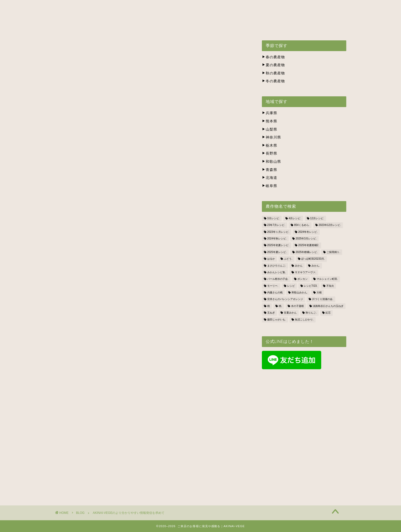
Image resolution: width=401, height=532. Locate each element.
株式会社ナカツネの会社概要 (244, 27)
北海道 (270, 178)
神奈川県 (271, 137)
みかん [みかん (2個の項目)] (299, 266)
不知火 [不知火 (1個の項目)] (330, 286)
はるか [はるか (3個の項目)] (271, 259)
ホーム (78, 27)
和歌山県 (271, 162)
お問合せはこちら (152, 442)
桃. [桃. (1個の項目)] (280, 306)
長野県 (270, 153)
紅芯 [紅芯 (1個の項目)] (328, 313)
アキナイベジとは (112, 27)
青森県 (270, 170)
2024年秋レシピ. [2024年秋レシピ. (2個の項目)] (277, 239)
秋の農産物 (273, 73)
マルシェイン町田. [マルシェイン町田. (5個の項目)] (327, 279)
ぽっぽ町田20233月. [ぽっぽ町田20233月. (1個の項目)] (313, 259)
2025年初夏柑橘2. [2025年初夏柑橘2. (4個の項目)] (309, 245)
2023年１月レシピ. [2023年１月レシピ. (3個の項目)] (278, 232)
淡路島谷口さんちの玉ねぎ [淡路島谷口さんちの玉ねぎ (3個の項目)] (328, 306)
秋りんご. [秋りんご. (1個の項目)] (311, 313)
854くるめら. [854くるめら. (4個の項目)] (302, 225)
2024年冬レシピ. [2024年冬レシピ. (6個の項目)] (308, 232)
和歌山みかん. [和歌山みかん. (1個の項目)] (300, 292)
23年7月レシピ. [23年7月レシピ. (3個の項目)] (276, 225)
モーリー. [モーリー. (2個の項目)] (273, 286)
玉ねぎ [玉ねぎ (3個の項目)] (271, 313)
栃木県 (270, 146)
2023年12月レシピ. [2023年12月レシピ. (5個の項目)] (330, 225)
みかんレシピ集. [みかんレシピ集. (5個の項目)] (277, 272)
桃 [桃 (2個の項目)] (269, 306)
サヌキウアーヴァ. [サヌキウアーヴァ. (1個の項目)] (305, 272)
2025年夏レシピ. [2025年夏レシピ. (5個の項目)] (277, 252)
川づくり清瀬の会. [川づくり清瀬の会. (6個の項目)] (323, 299)
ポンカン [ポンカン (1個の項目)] (303, 279)
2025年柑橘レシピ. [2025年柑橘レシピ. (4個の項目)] (307, 252)
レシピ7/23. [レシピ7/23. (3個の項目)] (311, 286)
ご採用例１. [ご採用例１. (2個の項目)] (333, 252)
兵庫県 (270, 113)
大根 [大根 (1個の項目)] (319, 292)
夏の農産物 (273, 65)
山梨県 (270, 129)
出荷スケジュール (155, 27)
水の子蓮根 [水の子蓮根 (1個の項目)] (297, 306)
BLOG (323, 27)
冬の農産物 (273, 81)
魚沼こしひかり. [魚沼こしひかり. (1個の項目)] (304, 320)
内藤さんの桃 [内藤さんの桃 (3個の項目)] (275, 292)
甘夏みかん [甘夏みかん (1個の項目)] (290, 313)
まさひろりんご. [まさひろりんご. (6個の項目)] (277, 266)
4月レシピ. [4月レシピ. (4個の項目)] (295, 218)
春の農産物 (273, 57)
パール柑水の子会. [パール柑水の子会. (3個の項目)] (278, 279)
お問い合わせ (294, 27)
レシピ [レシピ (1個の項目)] (291, 286)
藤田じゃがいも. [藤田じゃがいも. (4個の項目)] (277, 320)
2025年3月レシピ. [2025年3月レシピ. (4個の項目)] (306, 239)
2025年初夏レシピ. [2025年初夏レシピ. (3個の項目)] (278, 245)
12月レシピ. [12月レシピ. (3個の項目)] (317, 218)
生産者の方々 (195, 27)
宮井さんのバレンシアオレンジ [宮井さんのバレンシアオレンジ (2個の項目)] (285, 299)
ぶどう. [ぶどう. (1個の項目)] (288, 259)
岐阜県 (270, 186)
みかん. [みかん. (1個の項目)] (316, 266)
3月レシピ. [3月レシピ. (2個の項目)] (274, 218)
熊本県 (270, 121)
